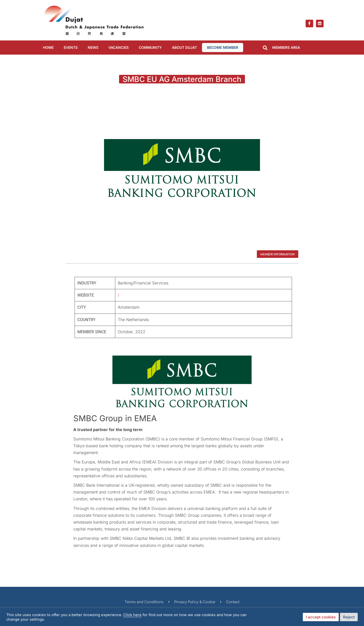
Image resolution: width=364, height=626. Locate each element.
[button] (265, 48)
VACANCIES (119, 47)
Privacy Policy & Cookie (195, 602)
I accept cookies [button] (321, 617)
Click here (132, 615)
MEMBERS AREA (286, 47)
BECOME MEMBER (223, 47)
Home (48, 47)
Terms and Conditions (144, 602)
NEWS (93, 47)
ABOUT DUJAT (184, 47)
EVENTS (71, 47)
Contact (233, 602)
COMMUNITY (150, 47)
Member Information (278, 254)
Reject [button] (349, 617)
